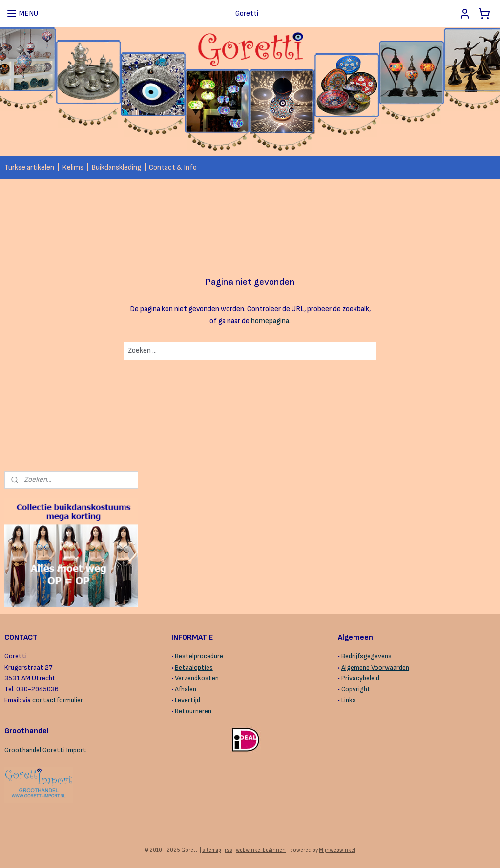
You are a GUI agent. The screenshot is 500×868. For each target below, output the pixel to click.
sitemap (212, 850)
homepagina (270, 321)
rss (229, 850)
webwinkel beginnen (261, 850)
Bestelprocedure (199, 656)
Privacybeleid (360, 678)
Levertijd (187, 700)
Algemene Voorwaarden (375, 667)
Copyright (356, 689)
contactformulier (58, 700)
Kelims (73, 167)
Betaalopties (194, 667)
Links (349, 700)
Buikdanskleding (116, 167)
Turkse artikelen (29, 167)
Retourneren (193, 711)
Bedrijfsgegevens (366, 656)
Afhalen (186, 689)
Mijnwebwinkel (337, 850)
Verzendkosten (197, 678)
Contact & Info (173, 167)
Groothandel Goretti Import (45, 750)
